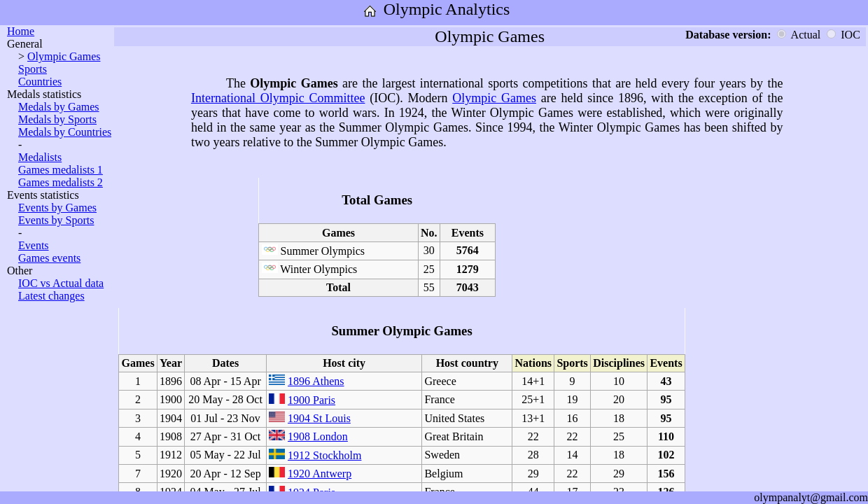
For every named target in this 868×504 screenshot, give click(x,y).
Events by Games (57, 208)
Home (21, 31)
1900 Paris (311, 400)
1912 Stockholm (324, 455)
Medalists (40, 157)
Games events (49, 258)
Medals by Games (59, 107)
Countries (40, 82)
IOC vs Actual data (61, 283)
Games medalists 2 (61, 182)
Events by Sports (56, 220)
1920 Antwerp (320, 474)
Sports (33, 69)
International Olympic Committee (278, 98)
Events (34, 245)
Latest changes (51, 296)
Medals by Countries (65, 132)
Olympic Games (64, 56)
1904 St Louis (319, 418)
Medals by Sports (57, 119)
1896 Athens (316, 381)
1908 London (318, 436)
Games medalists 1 (61, 170)
